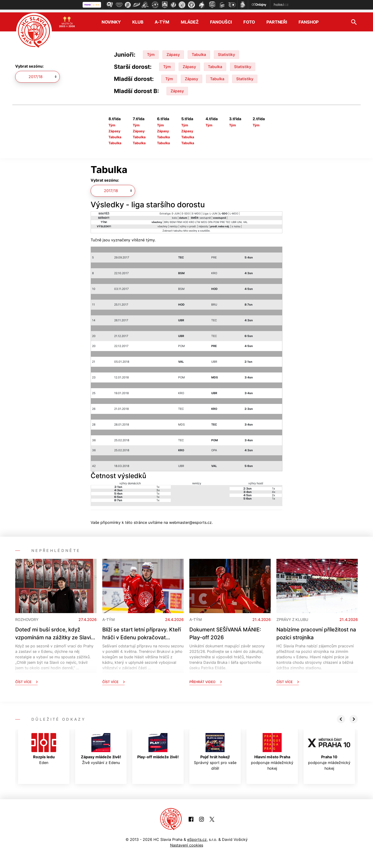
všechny (162, 223)
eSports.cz (197, 837)
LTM (198, 219)
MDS (204, 219)
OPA (210, 219)
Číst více (26, 679)
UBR (234, 219)
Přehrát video (206, 679)
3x (158, 487)
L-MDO (234, 211)
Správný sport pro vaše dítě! (215, 749)
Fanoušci (221, 19)
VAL (245, 219)
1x (158, 484)
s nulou (236, 223)
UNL (240, 219)
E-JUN (176, 211)
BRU (167, 219)
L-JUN (213, 211)
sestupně (205, 215)
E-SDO (186, 211)
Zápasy (173, 52)
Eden (44, 746)
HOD (186, 219)
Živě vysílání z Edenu (101, 746)
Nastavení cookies (187, 842)
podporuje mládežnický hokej (272, 749)
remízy (174, 223)
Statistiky (226, 52)
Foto (249, 19)
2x (273, 492)
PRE (222, 219)
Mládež (190, 19)
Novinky (111, 19)
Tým (151, 52)
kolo (174, 215)
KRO (192, 219)
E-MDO (196, 211)
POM (216, 219)
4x (274, 489)
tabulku (178, 228)
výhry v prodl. (188, 223)
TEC (228, 219)
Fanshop (309, 19)
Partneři (277, 19)
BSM (173, 219)
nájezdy (203, 223)
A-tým (162, 19)
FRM (179, 219)
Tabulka (199, 52)
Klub (138, 19)
